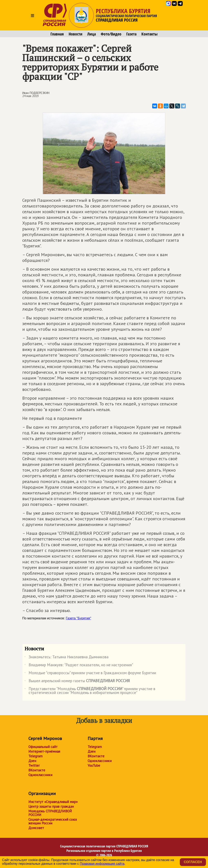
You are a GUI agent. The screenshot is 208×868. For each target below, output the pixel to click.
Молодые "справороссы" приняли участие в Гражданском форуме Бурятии (90, 674)
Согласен (193, 862)
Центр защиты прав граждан (51, 806)
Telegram (35, 756)
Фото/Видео (111, 34)
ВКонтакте (37, 770)
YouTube (94, 765)
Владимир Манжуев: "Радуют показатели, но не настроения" (79, 666)
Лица (92, 34)
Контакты (149, 34)
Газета (131, 34)
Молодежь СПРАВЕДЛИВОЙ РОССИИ (50, 813)
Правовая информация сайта (102, 864)
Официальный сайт (43, 747)
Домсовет (36, 828)
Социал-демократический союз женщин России (53, 821)
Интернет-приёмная (44, 751)
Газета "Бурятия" (78, 618)
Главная (57, 34)
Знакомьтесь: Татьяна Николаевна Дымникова (67, 658)
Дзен (32, 761)
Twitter (34, 765)
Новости (75, 34)
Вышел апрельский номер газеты (77, 682)
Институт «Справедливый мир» (53, 802)
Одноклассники (40, 775)
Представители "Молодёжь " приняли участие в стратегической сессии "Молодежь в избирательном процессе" (90, 691)
